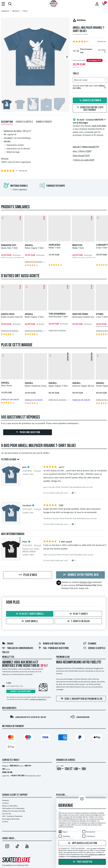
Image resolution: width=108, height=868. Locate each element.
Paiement (6, 800)
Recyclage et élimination (11, 819)
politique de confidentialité (80, 856)
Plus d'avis (28, 575)
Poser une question (28, 432)
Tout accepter (82, 862)
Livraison (5, 803)
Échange (90, 644)
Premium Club (85, 582)
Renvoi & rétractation (51, 644)
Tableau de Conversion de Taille (14, 811)
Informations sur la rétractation (13, 808)
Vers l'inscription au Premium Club (81, 699)
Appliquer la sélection (82, 843)
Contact (5, 822)
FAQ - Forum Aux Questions (53, 648)
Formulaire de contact (33, 776)
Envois (8, 644)
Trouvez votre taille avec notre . (89, 87)
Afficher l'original (29, 551)
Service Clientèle (94, 648)
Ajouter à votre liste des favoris (90, 109)
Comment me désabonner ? (38, 699)
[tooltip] (105, 52)
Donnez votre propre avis (80, 575)
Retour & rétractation (10, 806)
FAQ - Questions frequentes (12, 816)
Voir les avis (102, 41)
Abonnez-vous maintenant (21, 691)
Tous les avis (7, 814)
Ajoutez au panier (90, 101)
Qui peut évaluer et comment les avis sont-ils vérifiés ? (26, 453)
